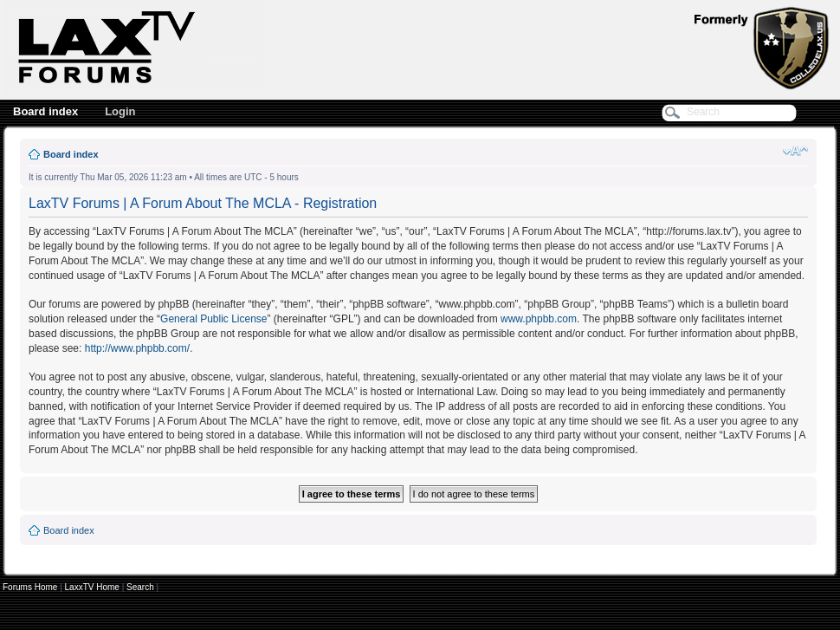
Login (120, 111)
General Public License (213, 319)
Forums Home (30, 587)
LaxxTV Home (92, 587)
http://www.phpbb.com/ (137, 348)
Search (140, 587)
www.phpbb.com (539, 319)
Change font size (795, 151)
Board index (45, 111)
